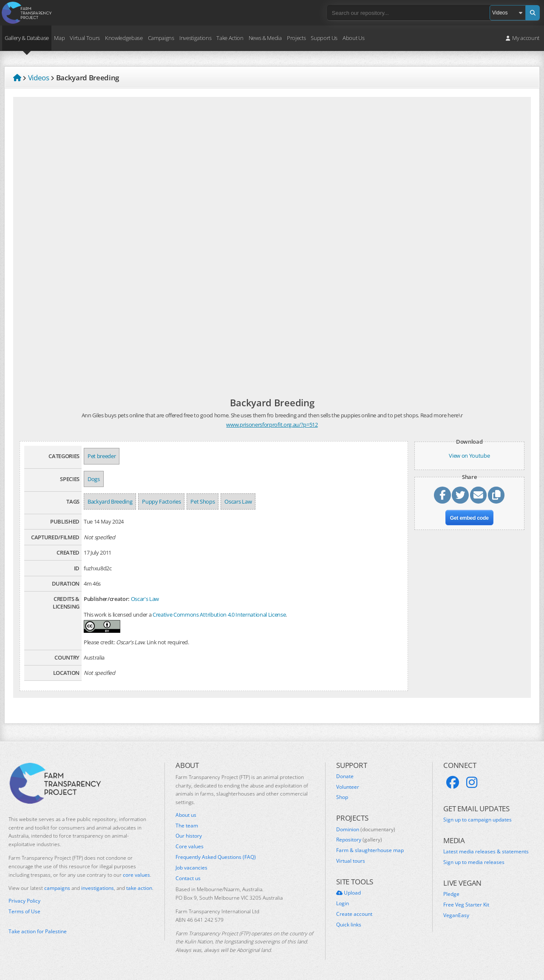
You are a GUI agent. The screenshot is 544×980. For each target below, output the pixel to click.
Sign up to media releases (474, 862)
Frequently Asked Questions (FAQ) (216, 857)
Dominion (366, 830)
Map (59, 38)
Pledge (451, 894)
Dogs (94, 479)
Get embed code (469, 518)
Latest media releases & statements (486, 852)
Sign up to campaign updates (477, 820)
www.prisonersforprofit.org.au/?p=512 (272, 425)
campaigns (57, 888)
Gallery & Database (27, 38)
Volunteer (348, 787)
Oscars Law (238, 501)
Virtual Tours (85, 38)
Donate (345, 776)
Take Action (230, 38)
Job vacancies (191, 868)
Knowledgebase (124, 38)
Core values (190, 847)
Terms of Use (24, 912)
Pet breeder (102, 456)
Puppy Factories (161, 501)
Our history (189, 836)
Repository (359, 840)
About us (186, 815)
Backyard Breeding (110, 501)
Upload (348, 893)
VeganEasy (456, 915)
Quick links (349, 925)
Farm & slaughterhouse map (370, 850)
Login (343, 904)
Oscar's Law (145, 599)
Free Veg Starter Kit (466, 905)
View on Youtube (469, 456)
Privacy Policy (24, 901)
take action (139, 888)
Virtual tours (351, 861)
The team (187, 826)
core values (136, 875)
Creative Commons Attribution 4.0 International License (219, 615)
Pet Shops (203, 501)
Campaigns (161, 38)
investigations (98, 888)
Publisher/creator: (107, 599)
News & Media (265, 38)
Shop (342, 797)
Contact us (188, 878)
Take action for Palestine (38, 931)
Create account (354, 914)
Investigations (195, 38)
